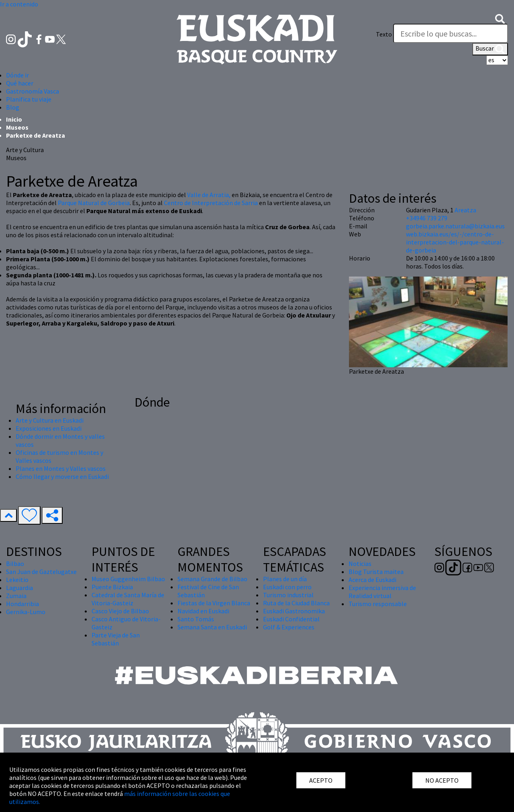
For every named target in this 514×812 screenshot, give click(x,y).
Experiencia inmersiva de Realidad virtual (382, 592)
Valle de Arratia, (209, 195)
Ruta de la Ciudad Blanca (296, 603)
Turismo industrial (288, 595)
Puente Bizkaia (112, 587)
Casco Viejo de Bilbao (120, 611)
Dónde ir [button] (17, 75)
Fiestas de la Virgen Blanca (214, 603)
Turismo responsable (378, 604)
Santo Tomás (196, 619)
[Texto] (451, 33)
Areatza (465, 210)
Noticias (360, 564)
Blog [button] (13, 107)
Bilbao (15, 564)
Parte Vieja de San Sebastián (116, 639)
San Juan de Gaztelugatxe (41, 572)
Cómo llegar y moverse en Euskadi (62, 476)
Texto (384, 34)
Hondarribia (22, 604)
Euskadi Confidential (291, 619)
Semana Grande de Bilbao (212, 579)
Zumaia (16, 596)
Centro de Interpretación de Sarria (211, 203)
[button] (500, 18)
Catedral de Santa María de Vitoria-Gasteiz (128, 599)
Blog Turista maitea (376, 572)
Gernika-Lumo (26, 612)
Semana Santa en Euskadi (212, 627)
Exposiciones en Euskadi (49, 428)
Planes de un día (285, 579)
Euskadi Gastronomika (294, 611)
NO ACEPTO (442, 780)
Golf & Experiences (289, 627)
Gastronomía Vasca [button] (33, 91)
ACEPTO (321, 780)
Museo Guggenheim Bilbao (128, 579)
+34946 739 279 (427, 218)
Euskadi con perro (287, 587)
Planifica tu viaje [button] (29, 99)
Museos (17, 127)
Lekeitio (17, 580)
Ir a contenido (19, 4)
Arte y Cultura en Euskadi (50, 420)
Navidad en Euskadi (203, 611)
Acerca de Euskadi (372, 580)
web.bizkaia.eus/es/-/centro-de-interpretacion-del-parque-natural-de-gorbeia (455, 242)
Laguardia (19, 588)
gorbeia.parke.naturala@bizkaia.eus (455, 226)
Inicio (14, 119)
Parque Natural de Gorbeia (94, 203)
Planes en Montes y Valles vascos (61, 468)
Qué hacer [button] (20, 83)
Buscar (490, 49)
